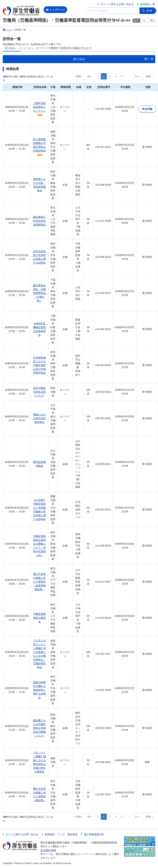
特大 (152, 20)
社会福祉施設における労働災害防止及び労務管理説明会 (39, 365)
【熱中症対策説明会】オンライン (39, 107)
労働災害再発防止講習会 (39, 618)
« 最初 (78, 76)
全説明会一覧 (148, 4)
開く (147, 59)
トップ (7, 30)
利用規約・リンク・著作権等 (61, 834)
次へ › (138, 76)
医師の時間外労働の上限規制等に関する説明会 (39, 690)
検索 (150, 11)
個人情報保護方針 (94, 834)
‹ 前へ (89, 76)
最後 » (149, 76)
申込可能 (147, 109)
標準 (136, 20)
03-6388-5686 (48, 850)
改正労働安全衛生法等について (39, 392)
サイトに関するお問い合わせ (117, 4)
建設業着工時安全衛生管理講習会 (39, 221)
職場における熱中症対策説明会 (39, 418)
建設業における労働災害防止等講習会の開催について (39, 728)
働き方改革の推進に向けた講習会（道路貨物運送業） (39, 582)
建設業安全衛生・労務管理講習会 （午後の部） (41, 293)
